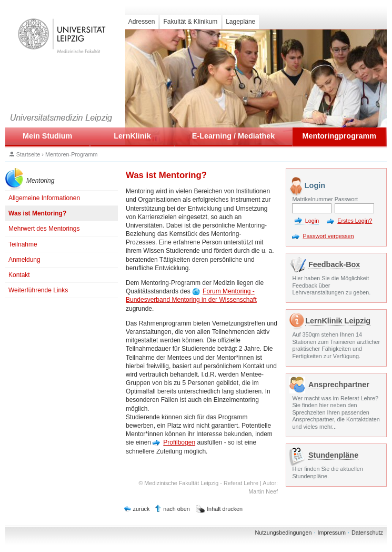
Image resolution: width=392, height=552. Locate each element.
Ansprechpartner (339, 385)
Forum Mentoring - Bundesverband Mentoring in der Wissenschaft (191, 295)
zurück (142, 509)
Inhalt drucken (225, 509)
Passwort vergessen (328, 236)
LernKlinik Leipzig (338, 321)
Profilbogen (179, 442)
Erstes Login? (355, 221)
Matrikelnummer (312, 199)
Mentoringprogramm (339, 136)
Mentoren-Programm (72, 154)
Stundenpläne (333, 455)
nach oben (176, 509)
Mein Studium (47, 136)
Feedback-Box (334, 264)
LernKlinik (132, 136)
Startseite (28, 154)
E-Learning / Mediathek (234, 136)
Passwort (346, 199)
